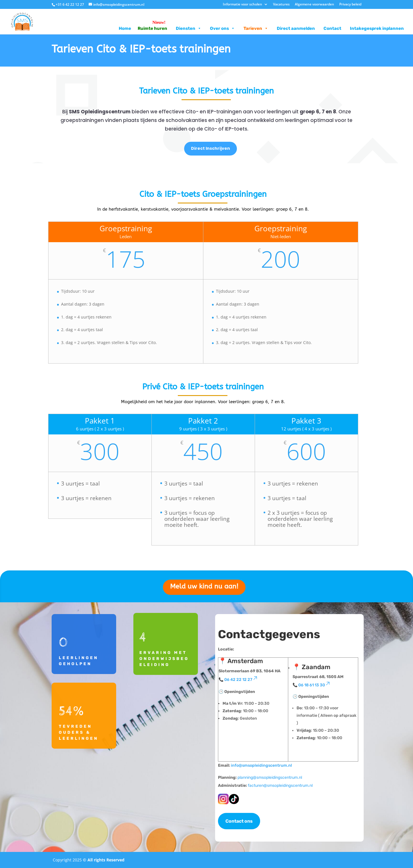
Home (125, 28)
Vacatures (281, 5)
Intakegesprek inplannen (377, 28)
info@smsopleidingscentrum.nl (261, 765)
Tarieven (256, 28)
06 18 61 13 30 (314, 685)
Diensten (189, 28)
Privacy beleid (350, 5)
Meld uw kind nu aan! (204, 586)
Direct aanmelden (296, 28)
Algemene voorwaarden (314, 5)
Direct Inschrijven (211, 148)
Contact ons (239, 821)
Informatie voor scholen (242, 5)
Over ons (222, 28)
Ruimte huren (152, 28)
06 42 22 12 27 (241, 680)
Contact (332, 28)
